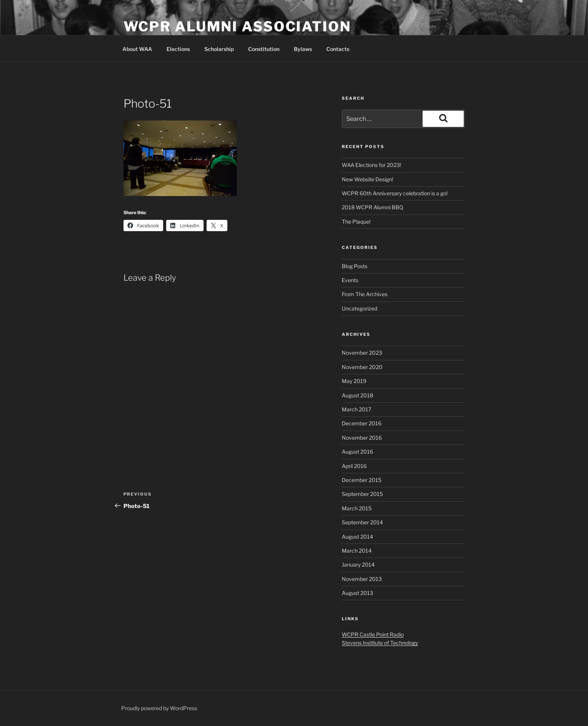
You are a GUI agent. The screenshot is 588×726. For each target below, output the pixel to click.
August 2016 (357, 452)
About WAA (137, 49)
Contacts (338, 49)
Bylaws (303, 49)
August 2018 (357, 395)
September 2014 (362, 522)
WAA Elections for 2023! (371, 165)
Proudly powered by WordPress (159, 708)
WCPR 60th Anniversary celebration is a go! (395, 193)
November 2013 (362, 579)
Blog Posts (355, 266)
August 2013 (357, 593)
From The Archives (365, 294)
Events (350, 280)
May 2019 (354, 381)
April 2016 (354, 466)
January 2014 (358, 565)
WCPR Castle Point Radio (373, 634)
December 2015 (362, 480)
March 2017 (357, 409)
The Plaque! (356, 222)
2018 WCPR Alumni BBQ (373, 207)
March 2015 (357, 508)
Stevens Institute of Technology (380, 643)
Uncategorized (360, 308)
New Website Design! (367, 179)
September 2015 (362, 494)
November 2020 (362, 367)
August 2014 (357, 537)
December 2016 (362, 423)
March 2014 (357, 551)
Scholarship (219, 49)
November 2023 (362, 353)
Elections (178, 49)
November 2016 (362, 438)
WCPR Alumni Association (237, 26)
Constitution (264, 49)
